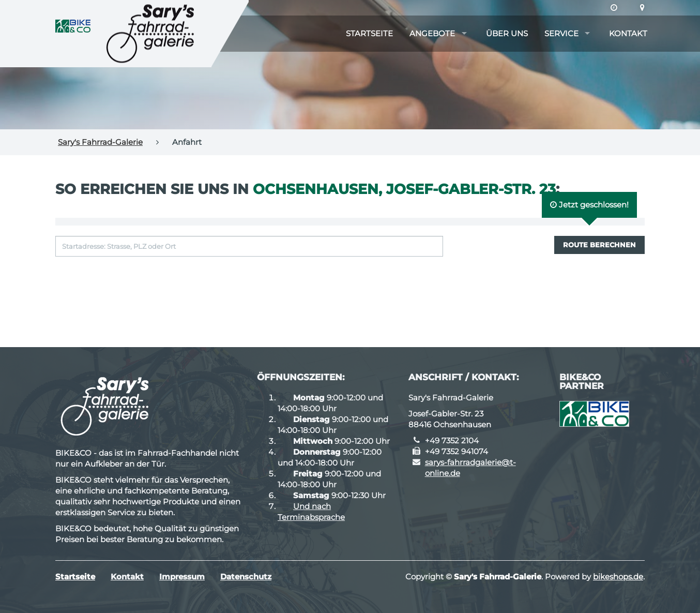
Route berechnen (599, 245)
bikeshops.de (618, 577)
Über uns (507, 33)
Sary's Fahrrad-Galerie (100, 142)
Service (561, 33)
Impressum (182, 577)
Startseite (369, 33)
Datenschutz (246, 577)
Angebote (432, 33)
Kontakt (628, 33)
